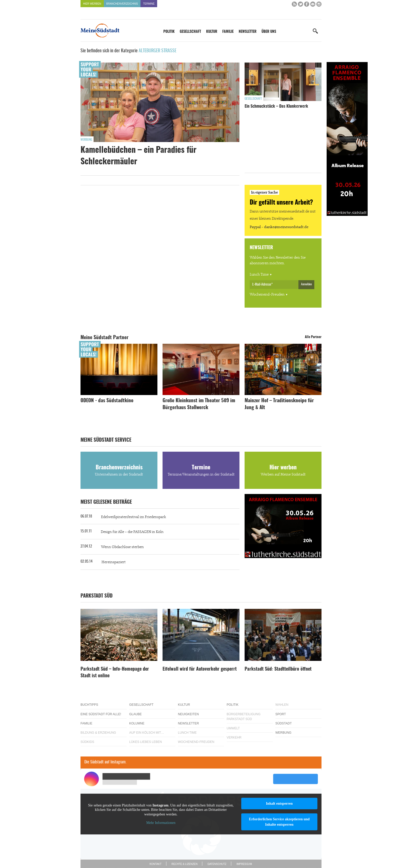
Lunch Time (259, 275)
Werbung (86, 140)
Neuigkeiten (188, 714)
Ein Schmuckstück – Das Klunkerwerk (276, 106)
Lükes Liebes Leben (145, 742)
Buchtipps (89, 705)
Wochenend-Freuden (267, 295)
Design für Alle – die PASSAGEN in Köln (132, 532)
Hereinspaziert (114, 562)
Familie (228, 32)
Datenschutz (217, 864)
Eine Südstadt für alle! (101, 714)
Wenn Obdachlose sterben (122, 547)
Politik (169, 32)
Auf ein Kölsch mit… (147, 733)
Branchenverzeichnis (122, 4)
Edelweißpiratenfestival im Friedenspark (133, 517)
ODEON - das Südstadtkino (107, 401)
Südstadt (284, 723)
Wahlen (282, 705)
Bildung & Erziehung (98, 733)
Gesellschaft (190, 32)
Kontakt (155, 864)
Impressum (244, 864)
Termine (149, 4)
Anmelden (306, 284)
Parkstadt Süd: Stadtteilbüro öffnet (278, 669)
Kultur (212, 32)
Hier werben (92, 4)
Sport (281, 714)
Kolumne (137, 723)
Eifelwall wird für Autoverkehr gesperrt (200, 669)
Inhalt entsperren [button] (279, 804)
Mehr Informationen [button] (161, 823)
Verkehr (234, 738)
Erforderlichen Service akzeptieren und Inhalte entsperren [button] (279, 822)
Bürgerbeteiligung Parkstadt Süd (244, 717)
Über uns (269, 32)
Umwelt (233, 728)
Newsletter (248, 32)
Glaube (135, 714)
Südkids (87, 742)
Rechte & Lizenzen (185, 864)
